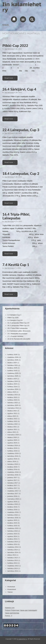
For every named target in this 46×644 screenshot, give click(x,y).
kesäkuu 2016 (12, 507)
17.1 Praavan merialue (15, 336)
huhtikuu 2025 (12, 371)
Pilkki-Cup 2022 (15, 46)
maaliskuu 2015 (13, 528)
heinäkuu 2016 (13, 504)
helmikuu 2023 (13, 403)
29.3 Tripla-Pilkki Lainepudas (18, 328)
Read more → (10, 78)
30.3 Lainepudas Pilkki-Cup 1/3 (18, 326)
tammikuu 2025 (13, 376)
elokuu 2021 (12, 432)
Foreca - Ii (9, 616)
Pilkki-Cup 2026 (13, 318)
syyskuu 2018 (12, 459)
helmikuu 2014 (13, 550)
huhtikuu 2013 (12, 563)
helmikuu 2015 (13, 531)
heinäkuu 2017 (13, 483)
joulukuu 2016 (12, 496)
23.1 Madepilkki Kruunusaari (17, 334)
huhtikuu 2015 (12, 526)
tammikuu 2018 (13, 475)
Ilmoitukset (11, 587)
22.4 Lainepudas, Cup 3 (21, 130)
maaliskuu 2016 (13, 512)
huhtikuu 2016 (12, 510)
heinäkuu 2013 (13, 558)
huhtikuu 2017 (12, 488)
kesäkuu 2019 (12, 448)
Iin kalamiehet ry (22, 7)
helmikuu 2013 (13, 568)
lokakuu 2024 (12, 379)
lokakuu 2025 (12, 363)
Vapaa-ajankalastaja (12, 613)
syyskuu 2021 (12, 429)
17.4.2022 (19, 221)
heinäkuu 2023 (13, 395)
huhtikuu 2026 (12, 355)
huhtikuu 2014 (12, 544)
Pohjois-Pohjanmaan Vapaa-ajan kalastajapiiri (21, 610)
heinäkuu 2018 (13, 464)
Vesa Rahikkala (9, 49)
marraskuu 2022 (13, 408)
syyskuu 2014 (12, 536)
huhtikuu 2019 (12, 451)
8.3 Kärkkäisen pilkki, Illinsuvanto (19, 331)
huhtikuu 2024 (12, 387)
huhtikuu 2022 (12, 421)
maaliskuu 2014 (13, 547)
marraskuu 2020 (13, 435)
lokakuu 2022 (12, 411)
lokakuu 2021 (12, 427)
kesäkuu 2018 (12, 467)
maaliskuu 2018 (13, 472)
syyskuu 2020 (12, 440)
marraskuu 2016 (13, 499)
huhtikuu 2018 (12, 469)
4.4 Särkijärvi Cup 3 (14, 315)
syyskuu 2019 (12, 443)
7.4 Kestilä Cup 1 (16, 265)
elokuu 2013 (12, 555)
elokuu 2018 (12, 461)
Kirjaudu (6, 25)
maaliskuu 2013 (13, 566)
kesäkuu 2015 (12, 523)
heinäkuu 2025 (13, 365)
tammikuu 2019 (13, 456)
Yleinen (10, 592)
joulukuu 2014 (12, 534)
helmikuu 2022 (13, 424)
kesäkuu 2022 (12, 419)
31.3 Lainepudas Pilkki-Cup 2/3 (18, 323)
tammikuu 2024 (13, 389)
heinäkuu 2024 (13, 381)
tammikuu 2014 (13, 552)
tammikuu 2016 (13, 518)
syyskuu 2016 (12, 502)
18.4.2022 (19, 49)
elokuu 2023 (12, 392)
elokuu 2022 (12, 416)
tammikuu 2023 (13, 405)
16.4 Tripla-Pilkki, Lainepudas (16, 216)
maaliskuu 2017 (13, 491)
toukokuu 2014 (13, 542)
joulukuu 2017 (12, 478)
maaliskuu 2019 (13, 453)
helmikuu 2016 (13, 515)
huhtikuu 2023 (12, 400)
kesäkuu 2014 (12, 539)
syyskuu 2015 (12, 520)
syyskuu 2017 (12, 480)
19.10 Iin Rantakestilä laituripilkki (19, 339)
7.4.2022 (18, 268)
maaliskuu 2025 (13, 373)
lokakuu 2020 (12, 437)
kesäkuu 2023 (12, 397)
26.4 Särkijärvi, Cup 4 (19, 89)
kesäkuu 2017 (12, 485)
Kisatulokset (12, 589)
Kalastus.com (10, 608)
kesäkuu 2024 (12, 384)
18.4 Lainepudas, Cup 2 (21, 174)
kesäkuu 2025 (12, 368)
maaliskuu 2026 (13, 357)
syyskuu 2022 (12, 413)
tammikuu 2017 (13, 494)
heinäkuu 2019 (13, 445)
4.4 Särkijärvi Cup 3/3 (15, 320)
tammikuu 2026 (13, 360)
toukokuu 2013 (13, 560)
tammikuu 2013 (13, 571)
